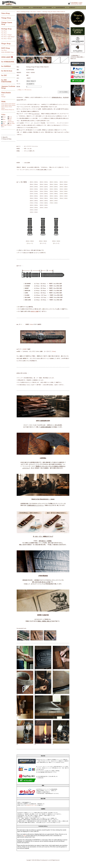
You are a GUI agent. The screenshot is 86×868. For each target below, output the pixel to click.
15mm (10, 104)
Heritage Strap (7, 29)
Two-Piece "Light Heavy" (8, 37)
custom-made (37, 7)
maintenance (60, 7)
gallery (26, 7)
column (49, 7)
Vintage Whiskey (7, 125)
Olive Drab (12, 123)
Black (4, 117)
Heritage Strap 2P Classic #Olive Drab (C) (54, 12)
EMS (25, 836)
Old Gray (11, 122)
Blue (4, 123)
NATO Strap (6, 48)
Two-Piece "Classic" (7, 35)
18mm (6, 105)
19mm (10, 105)
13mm (3, 104)
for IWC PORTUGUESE (6, 81)
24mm (3, 108)
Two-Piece (4, 33)
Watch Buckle (6, 93)
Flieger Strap (6, 44)
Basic (3, 95)
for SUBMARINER (8, 62)
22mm (6, 107)
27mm (10, 110)
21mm (3, 107)
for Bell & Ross (7, 71)
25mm (3, 110)
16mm (14, 104)
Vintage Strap (6, 18)
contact (72, 7)
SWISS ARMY (7, 57)
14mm (7, 104)
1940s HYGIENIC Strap (7, 52)
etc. (13, 110)
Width (3, 102)
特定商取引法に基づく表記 (31, 805)
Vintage (3, 97)
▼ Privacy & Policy (6, 139)
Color (3, 115)
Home (18, 12)
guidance (16, 7)
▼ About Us (4, 137)
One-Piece (4, 31)
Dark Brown (10, 119)
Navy (4, 119)
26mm (7, 110)
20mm (14, 105)
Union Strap (6, 13)
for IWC (4, 75)
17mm (3, 105)
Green (4, 122)
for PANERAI (6, 66)
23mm (10, 107)
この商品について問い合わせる (24, 90)
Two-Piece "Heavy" (6, 39)
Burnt (10, 117)
